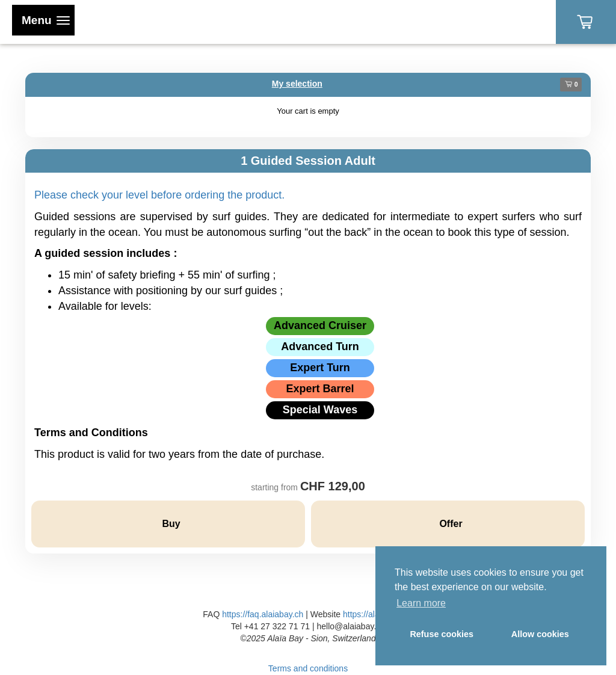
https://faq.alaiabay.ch (263, 614)
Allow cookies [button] (540, 634)
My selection (297, 84)
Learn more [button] (421, 603)
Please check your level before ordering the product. (159, 195)
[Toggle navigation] (43, 20)
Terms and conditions (308, 668)
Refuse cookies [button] (442, 634)
